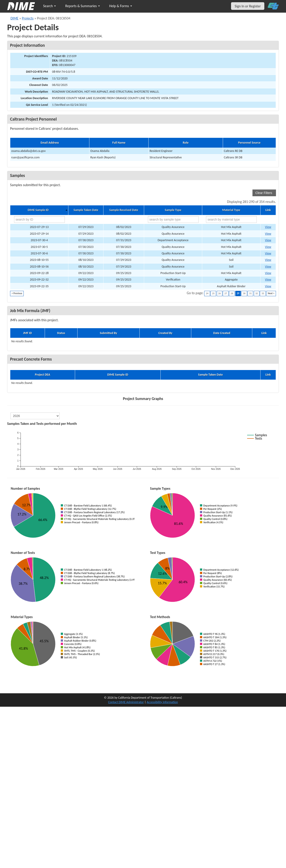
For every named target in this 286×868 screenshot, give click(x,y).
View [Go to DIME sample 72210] (268, 260)
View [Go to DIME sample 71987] (268, 234)
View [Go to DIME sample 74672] (268, 286)
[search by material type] (231, 219)
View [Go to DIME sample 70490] (268, 247)
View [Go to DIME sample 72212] (268, 267)
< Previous (17, 293)
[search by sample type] (173, 219)
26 (220, 293)
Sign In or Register (248, 6)
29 (238, 293)
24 (207, 293)
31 (250, 293)
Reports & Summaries (83, 6)
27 (226, 293)
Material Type (231, 210)
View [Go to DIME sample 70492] (268, 253)
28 (232, 293)
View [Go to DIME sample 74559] (268, 273)
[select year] (35, 416)
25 (213, 293)
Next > (271, 293)
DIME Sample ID (38, 210)
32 (257, 293)
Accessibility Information (162, 702)
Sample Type (173, 210)
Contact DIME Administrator (126, 702)
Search (49, 6)
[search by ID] (39, 219)
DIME (14, 18)
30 (244, 293)
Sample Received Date (124, 210)
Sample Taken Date (86, 210)
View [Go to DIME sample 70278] (268, 240)
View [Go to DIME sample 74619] (268, 280)
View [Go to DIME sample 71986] (268, 227)
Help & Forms (121, 6)
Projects (28, 18)
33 (263, 293)
